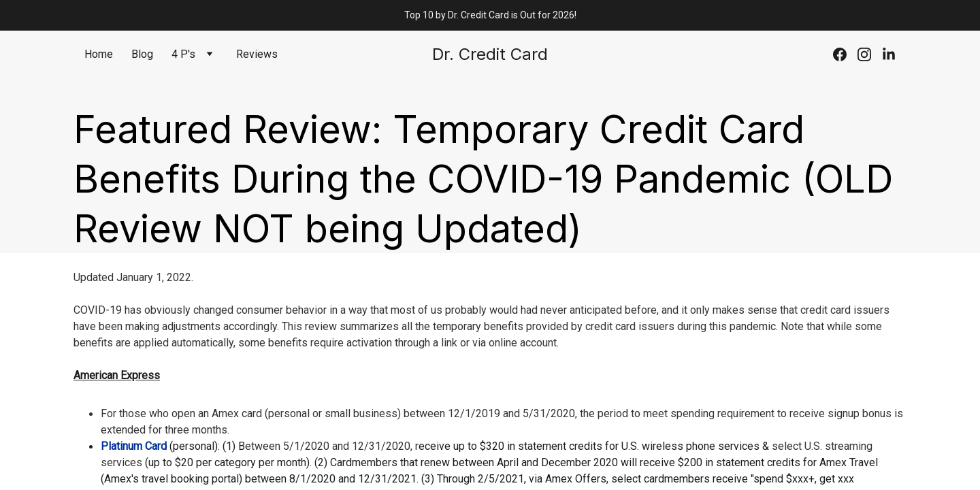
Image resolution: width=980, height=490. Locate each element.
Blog (142, 54)
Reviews (257, 54)
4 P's (183, 54)
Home (99, 54)
